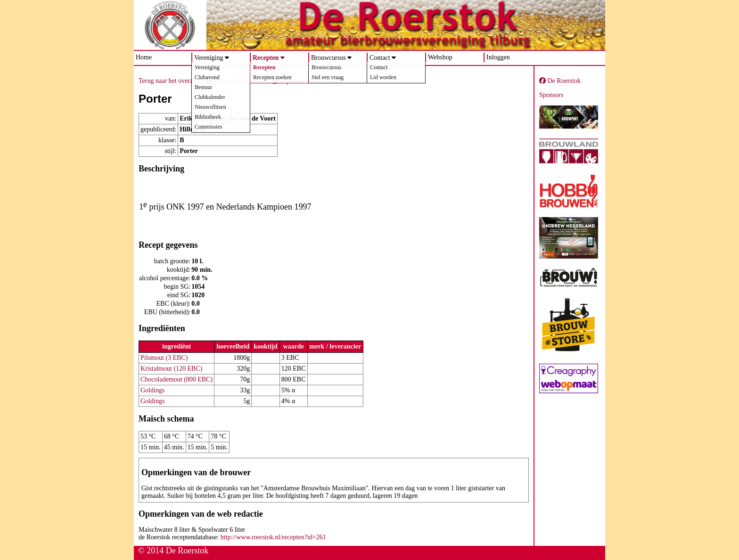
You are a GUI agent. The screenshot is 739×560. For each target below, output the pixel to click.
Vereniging (209, 58)
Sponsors (551, 95)
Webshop (440, 57)
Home (144, 57)
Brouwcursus (328, 58)
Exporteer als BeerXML (308, 81)
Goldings (152, 390)
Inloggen (498, 57)
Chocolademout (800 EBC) (177, 379)
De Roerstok (560, 81)
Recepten (266, 58)
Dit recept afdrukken (237, 81)
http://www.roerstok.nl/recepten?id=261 (273, 537)
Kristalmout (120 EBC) (171, 369)
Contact (380, 58)
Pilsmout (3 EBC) (164, 358)
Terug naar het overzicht (171, 81)
